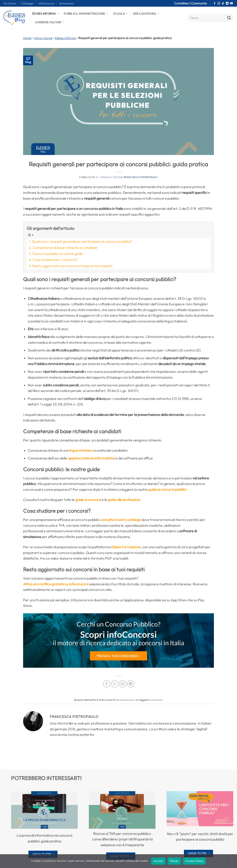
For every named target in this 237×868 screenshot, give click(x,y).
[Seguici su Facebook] (215, 4)
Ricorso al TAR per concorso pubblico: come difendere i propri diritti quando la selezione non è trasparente (122, 839)
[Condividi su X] (115, 684)
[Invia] (229, 18)
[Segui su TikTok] (223, 4)
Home (27, 38)
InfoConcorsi (46, 3)
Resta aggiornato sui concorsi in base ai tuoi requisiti (72, 266)
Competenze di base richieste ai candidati (65, 248)
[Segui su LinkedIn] (227, 4)
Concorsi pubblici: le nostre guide (58, 254)
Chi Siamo (10, 3)
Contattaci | (183, 3)
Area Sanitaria (146, 13)
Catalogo (27, 3)
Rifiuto (174, 861)
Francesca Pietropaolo (141, 177)
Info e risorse (43, 38)
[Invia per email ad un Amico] (123, 684)
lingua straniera (81, 450)
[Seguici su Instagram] (219, 4)
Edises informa (46, 13)
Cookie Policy (194, 861)
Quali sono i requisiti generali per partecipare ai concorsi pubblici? (82, 241)
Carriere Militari (49, 22)
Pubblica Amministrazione (86, 13)
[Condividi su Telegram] (131, 684)
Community (199, 3)
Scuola (120, 13)
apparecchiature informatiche (91, 458)
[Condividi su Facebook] (107, 684)
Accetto (158, 861)
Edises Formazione (126, 547)
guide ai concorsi (88, 500)
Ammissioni (67, 3)
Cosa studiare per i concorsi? (55, 260)
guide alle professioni (124, 500)
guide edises (156, 700)
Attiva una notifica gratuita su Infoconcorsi (56, 584)
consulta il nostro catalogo (121, 520)
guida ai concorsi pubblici (167, 489)
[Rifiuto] (231, 862)
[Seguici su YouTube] (231, 4)
